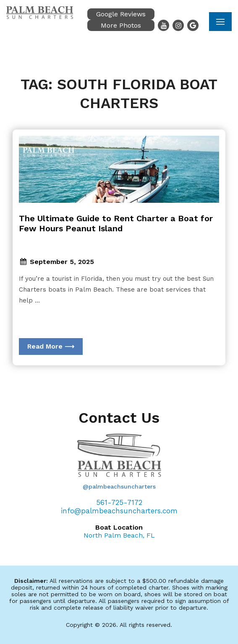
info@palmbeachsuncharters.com (119, 511)
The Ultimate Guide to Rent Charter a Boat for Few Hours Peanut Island (116, 223)
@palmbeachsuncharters (119, 486)
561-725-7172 (119, 502)
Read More (51, 346)
